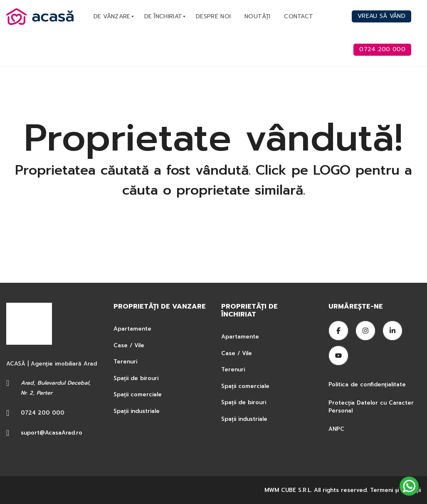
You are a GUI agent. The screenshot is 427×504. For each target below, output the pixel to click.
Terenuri (125, 362)
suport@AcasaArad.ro (52, 433)
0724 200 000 (43, 413)
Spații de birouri (136, 378)
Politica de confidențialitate (368, 384)
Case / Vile (129, 345)
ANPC (336, 429)
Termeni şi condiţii (395, 490)
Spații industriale (137, 411)
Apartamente (132, 329)
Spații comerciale (138, 394)
